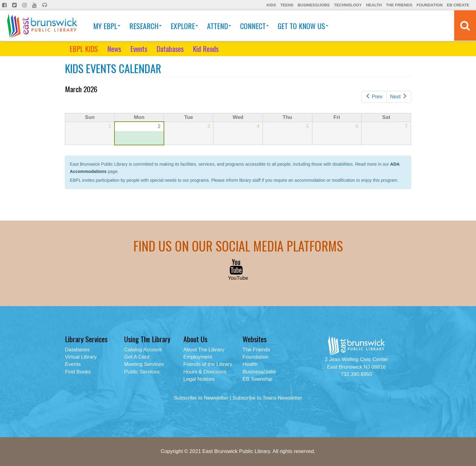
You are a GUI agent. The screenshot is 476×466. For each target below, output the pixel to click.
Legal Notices (199, 379)
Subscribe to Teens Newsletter (267, 398)
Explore (184, 26)
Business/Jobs (313, 5)
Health (374, 5)
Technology (348, 5)
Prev (374, 97)
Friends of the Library (208, 364)
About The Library (204, 350)
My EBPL (107, 26)
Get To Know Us (303, 26)
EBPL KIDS (84, 49)
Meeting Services (144, 364)
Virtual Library (81, 357)
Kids (271, 5)
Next (399, 97)
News (114, 49)
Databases (170, 49)
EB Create (458, 5)
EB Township (257, 379)
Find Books (78, 372)
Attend (219, 26)
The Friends (399, 5)
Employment (198, 357)
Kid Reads (206, 49)
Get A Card (137, 357)
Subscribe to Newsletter (201, 398)
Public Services (142, 372)
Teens (287, 5)
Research (145, 26)
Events (139, 49)
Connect (254, 26)
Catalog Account (143, 350)
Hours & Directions (205, 372)
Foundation (430, 5)
